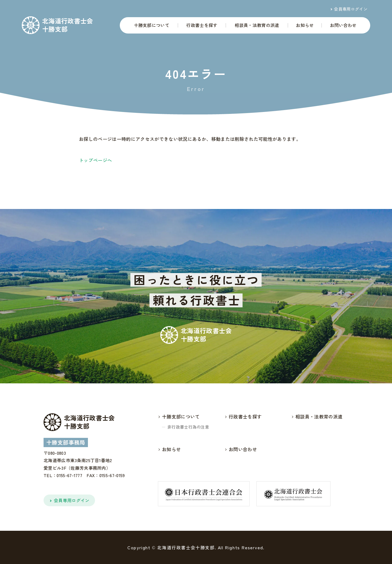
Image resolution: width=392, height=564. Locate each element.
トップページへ (95, 160)
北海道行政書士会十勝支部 (68, 25)
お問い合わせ (343, 25)
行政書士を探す (202, 25)
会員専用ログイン (351, 9)
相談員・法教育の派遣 (257, 25)
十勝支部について (152, 25)
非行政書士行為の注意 (188, 427)
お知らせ (305, 25)
